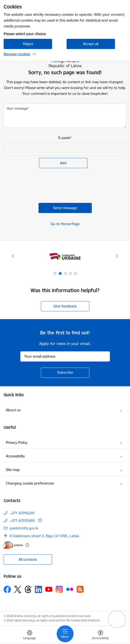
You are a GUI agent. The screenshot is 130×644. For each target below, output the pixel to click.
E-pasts (64, 138)
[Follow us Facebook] (7, 589)
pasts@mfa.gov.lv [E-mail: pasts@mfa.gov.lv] (24, 528)
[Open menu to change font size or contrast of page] (100, 636)
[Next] (117, 256)
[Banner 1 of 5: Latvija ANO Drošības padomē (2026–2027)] (65, 256)
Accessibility (15, 456)
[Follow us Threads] (28, 589)
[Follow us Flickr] (70, 589)
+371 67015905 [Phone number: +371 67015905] (22, 521)
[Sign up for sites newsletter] (65, 373)
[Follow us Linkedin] (38, 589)
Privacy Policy (17, 442)
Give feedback (65, 306)
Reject (28, 44)
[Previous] (13, 256)
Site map (13, 470)
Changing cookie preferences (30, 483)
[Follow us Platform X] (18, 589)
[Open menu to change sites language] (30, 636)
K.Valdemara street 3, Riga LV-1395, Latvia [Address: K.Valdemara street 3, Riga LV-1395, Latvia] (44, 536)
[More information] (40, 520)
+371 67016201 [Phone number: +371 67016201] (22, 513)
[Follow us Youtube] (49, 589)
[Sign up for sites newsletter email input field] (65, 356)
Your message (17, 108)
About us (13, 410)
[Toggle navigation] (65, 634)
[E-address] (13, 545)
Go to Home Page (65, 224)
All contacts (28, 559)
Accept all (91, 44)
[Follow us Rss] (80, 589)
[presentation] (40, 186)
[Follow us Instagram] (59, 589)
